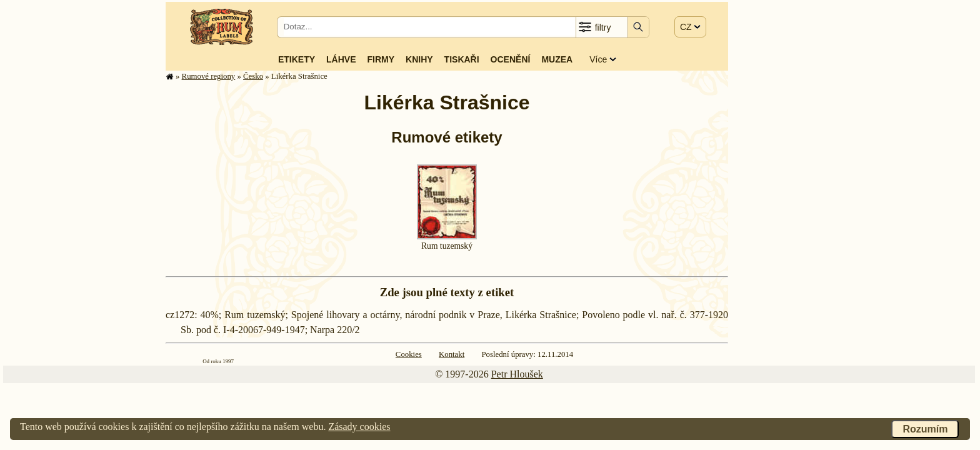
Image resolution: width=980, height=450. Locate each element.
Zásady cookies (359, 427)
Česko (253, 76)
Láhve (341, 59)
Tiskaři (462, 59)
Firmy (381, 59)
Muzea (557, 59)
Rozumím (925, 429)
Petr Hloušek (517, 374)
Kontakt (452, 354)
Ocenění (511, 59)
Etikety (297, 59)
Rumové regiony (209, 76)
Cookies (409, 354)
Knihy (419, 59)
